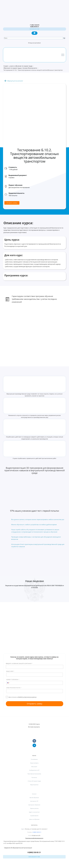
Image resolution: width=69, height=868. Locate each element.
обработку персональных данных (27, 697)
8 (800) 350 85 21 (37, 832)
